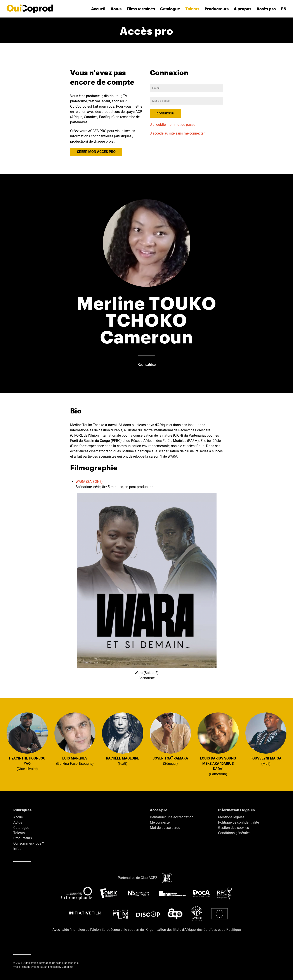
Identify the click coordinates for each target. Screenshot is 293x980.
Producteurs (217, 9)
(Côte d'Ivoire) (27, 742)
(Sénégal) (171, 739)
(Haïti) (123, 739)
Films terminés (141, 9)
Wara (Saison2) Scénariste (147, 587)
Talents (192, 9)
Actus (116, 9)
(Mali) (266, 739)
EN (284, 9)
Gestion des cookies (233, 828)
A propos (243, 9)
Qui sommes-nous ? (29, 843)
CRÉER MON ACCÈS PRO (96, 152)
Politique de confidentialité (238, 822)
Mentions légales (231, 817)
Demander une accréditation (172, 817)
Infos (17, 849)
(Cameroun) (218, 744)
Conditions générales (234, 833)
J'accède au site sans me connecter (177, 133)
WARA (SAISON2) (89, 482)
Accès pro (266, 9)
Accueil (98, 9)
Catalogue (170, 9)
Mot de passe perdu (165, 828)
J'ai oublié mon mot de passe (173, 125)
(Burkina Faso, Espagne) (75, 739)
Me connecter (160, 822)
